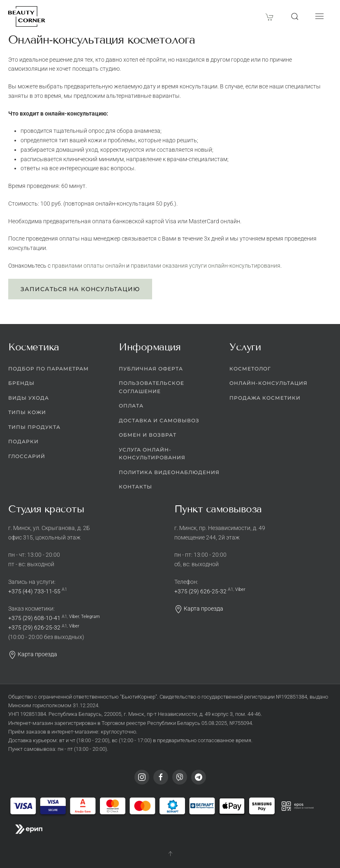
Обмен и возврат (148, 435)
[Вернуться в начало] (27, 16)
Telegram (90, 617)
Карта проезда (33, 654)
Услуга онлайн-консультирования (152, 454)
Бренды (21, 383)
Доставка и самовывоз (159, 420)
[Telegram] (199, 777)
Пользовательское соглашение (151, 387)
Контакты (135, 487)
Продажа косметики (265, 398)
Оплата (131, 406)
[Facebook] (161, 777)
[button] (295, 16)
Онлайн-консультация (268, 383)
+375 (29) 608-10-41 (34, 618)
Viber (74, 617)
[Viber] (180, 777)
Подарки (23, 441)
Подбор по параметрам (49, 369)
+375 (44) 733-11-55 (34, 591)
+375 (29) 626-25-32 (34, 627)
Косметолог (250, 369)
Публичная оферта (151, 369)
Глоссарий (27, 456)
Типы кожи (27, 412)
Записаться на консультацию (80, 289)
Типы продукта (34, 427)
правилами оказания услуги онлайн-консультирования (206, 266)
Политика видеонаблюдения (169, 472)
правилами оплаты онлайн (88, 266)
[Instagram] (142, 777)
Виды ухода (29, 398)
